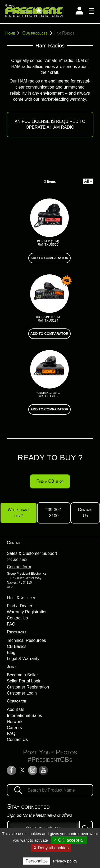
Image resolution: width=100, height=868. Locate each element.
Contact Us (17, 618)
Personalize (37, 861)
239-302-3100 (54, 513)
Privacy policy (65, 861)
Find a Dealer (20, 606)
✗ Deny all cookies (51, 848)
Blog (11, 653)
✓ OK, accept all (69, 840)
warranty (78, 99)
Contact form (19, 567)
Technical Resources (26, 640)
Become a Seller (22, 675)
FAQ (11, 624)
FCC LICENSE (36, 121)
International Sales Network (24, 719)
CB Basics (17, 646)
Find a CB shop (50, 481)
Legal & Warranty (23, 659)
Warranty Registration (27, 612)
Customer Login (22, 693)
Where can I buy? (19, 513)
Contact (14, 543)
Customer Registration (28, 687)
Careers (14, 728)
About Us (16, 709)
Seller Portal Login (24, 681)
